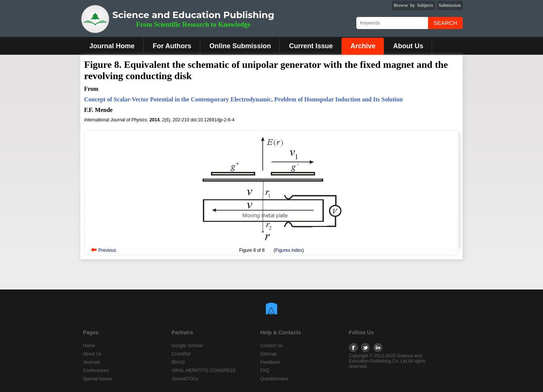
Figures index (289, 250)
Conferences (96, 371)
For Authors (172, 46)
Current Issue (311, 46)
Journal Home (112, 46)
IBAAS (178, 362)
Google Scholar (187, 346)
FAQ (265, 371)
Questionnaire (274, 379)
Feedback (270, 362)
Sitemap (268, 354)
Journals (91, 362)
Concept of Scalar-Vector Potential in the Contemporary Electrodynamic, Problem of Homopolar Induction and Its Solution (243, 99)
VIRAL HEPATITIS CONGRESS (204, 371)
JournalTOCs (185, 379)
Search (446, 23)
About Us (408, 46)
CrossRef (181, 354)
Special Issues (97, 379)
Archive (363, 46)
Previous (107, 250)
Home (89, 346)
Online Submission (240, 46)
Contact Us (271, 346)
